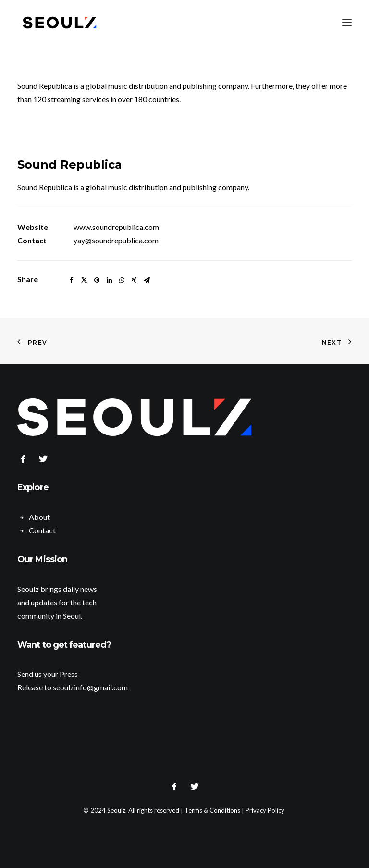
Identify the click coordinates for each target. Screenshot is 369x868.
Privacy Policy (265, 810)
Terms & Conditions (212, 810)
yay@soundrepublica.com (116, 240)
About (39, 517)
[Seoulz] (60, 23)
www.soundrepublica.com (116, 227)
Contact (42, 530)
